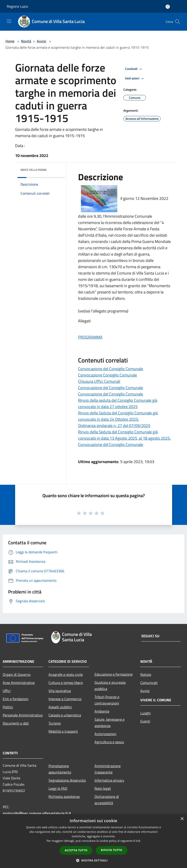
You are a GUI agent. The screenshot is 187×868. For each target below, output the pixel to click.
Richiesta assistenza (64, 796)
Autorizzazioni (105, 734)
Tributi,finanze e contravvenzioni (107, 700)
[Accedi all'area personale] (168, 7)
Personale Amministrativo (23, 715)
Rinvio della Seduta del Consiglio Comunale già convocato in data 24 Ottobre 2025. (118, 416)
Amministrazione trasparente (108, 769)
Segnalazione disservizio (67, 780)
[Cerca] (178, 22)
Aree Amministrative (19, 683)
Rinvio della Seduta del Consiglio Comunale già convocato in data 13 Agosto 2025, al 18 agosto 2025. (124, 435)
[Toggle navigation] (9, 21)
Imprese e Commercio (65, 699)
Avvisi (42, 41)
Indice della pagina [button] (33, 170)
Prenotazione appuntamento (60, 769)
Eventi (145, 721)
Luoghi (145, 713)
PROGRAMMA (90, 337)
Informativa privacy (109, 780)
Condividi (134, 69)
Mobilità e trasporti (63, 731)
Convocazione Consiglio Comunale (107, 375)
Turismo (55, 723)
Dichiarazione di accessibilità (107, 800)
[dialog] (93, 841)
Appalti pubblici (60, 707)
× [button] (182, 819)
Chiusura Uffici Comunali (99, 381)
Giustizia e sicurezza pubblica (110, 686)
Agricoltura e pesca (109, 742)
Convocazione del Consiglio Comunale (111, 369)
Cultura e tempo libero (66, 683)
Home (10, 41)
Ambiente (102, 711)
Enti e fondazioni (16, 699)
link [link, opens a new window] (138, 841)
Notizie (146, 674)
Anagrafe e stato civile (66, 674)
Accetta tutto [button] (76, 850)
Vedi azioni (135, 78)
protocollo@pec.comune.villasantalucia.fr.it (37, 813)
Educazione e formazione (114, 674)
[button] (94, 860)
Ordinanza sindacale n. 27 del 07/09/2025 (114, 426)
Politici (8, 707)
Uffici (7, 691)
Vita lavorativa (60, 691)
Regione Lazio (17, 6)
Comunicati (149, 683)
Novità (26, 41)
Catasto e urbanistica (65, 715)
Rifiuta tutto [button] (112, 850)
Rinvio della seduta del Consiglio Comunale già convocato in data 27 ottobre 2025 (118, 403)
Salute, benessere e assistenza (110, 723)
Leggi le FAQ (58, 788)
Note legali (103, 788)
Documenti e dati (16, 723)
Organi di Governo (17, 674)
